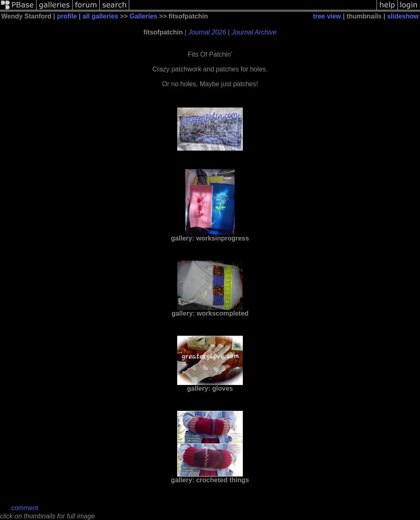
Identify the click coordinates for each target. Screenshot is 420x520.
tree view (327, 16)
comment (25, 508)
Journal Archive (254, 32)
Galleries (144, 16)
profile (67, 16)
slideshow (403, 16)
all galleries (100, 16)
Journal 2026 (207, 32)
